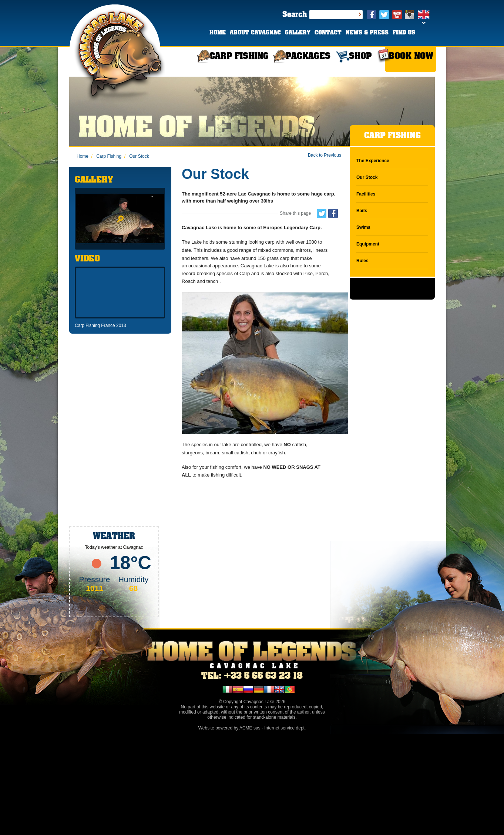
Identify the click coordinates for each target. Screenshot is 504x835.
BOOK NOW (411, 56)
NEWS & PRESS (367, 33)
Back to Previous (325, 155)
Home (83, 156)
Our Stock (137, 156)
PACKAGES (308, 56)
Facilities (366, 194)
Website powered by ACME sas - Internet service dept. (252, 728)
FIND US (404, 33)
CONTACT (328, 33)
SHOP (360, 56)
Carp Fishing (106, 156)
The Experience (373, 161)
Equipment (368, 244)
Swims (363, 227)
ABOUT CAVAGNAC (255, 33)
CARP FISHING (239, 56)
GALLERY (298, 33)
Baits (362, 211)
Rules (362, 261)
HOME (218, 33)
